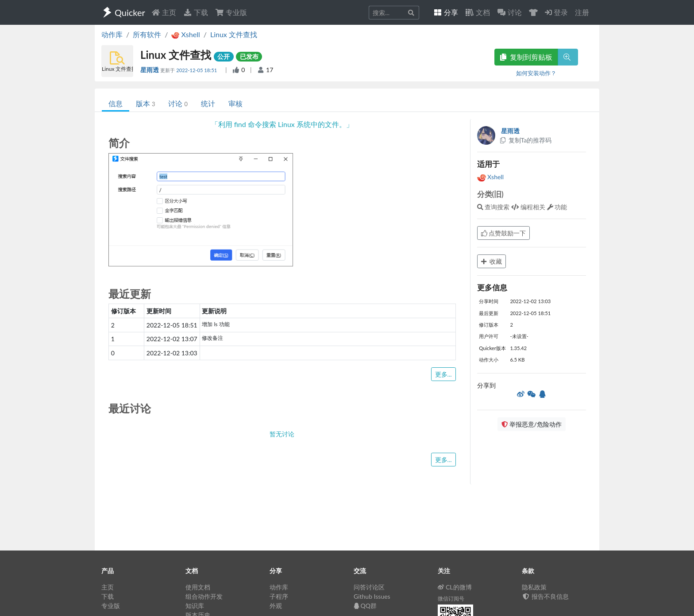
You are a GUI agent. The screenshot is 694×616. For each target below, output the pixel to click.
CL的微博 (455, 587)
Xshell (490, 177)
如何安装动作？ (536, 73)
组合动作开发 (204, 596)
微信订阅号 (451, 599)
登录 (556, 12)
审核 (235, 103)
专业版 (231, 12)
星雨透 (150, 70)
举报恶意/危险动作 (532, 424)
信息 (116, 103)
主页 (164, 12)
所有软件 (147, 34)
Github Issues (372, 596)
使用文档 (198, 587)
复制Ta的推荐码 (526, 140)
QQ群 (365, 606)
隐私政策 (534, 587)
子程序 (279, 596)
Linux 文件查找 (234, 34)
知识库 (195, 606)
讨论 (178, 103)
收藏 (492, 261)
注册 (582, 12)
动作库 (112, 34)
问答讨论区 (369, 587)
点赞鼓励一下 (504, 233)
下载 (196, 12)
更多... (443, 374)
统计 (208, 103)
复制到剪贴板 (526, 57)
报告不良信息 (545, 596)
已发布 (249, 56)
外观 (276, 606)
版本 (145, 103)
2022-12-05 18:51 (197, 70)
